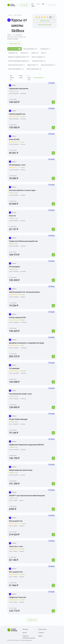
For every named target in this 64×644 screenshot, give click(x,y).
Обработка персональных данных (29, 637)
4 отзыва (22, 549)
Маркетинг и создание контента (19, 57)
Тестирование (45, 49)
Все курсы (33, 5)
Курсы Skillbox (18, 15)
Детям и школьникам (48, 65)
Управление (13, 53)
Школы (38, 4)
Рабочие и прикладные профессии (19, 61)
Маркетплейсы (33, 65)
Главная (10, 15)
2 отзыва (22, 167)
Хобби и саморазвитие (34, 69)
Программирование (30, 49)
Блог (43, 4)
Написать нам (42, 629)
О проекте (41, 633)
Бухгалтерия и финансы (16, 69)
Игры (44, 53)
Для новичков (12, 78)
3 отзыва (22, 295)
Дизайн (35, 53)
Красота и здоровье (38, 57)
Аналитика (25, 53)
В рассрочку (29, 78)
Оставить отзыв (13, 91)
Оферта (40, 636)
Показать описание (13, 39)
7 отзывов (22, 116)
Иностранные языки (39, 61)
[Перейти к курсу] (53, 102)
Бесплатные (21, 77)
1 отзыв (22, 142)
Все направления (15, 49)
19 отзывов (23, 371)
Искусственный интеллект (17, 65)
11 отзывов (23, 524)
